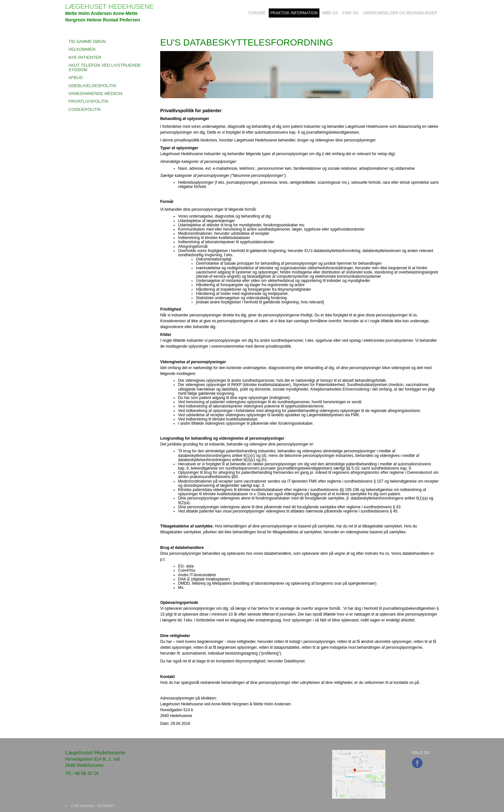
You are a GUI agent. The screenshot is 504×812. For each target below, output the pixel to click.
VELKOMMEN (82, 49)
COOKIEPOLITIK (85, 109)
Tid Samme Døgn (87, 41)
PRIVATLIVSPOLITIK (89, 101)
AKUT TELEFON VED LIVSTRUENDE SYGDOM (105, 67)
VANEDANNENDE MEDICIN (96, 93)
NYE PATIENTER (85, 57)
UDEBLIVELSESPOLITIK (92, 86)
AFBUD (76, 78)
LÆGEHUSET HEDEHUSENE (110, 7)
